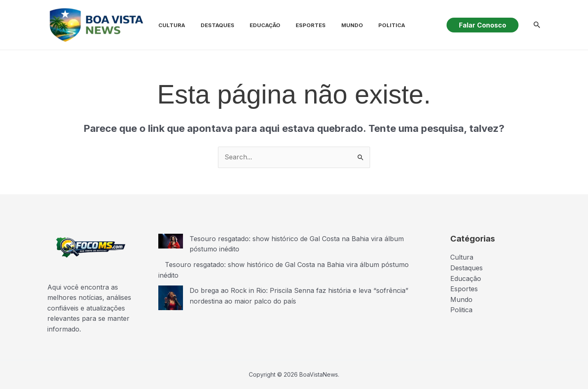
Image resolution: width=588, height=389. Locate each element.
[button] (483, 25)
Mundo (338, 25)
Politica (375, 25)
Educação (255, 25)
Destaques (210, 25)
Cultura (166, 25)
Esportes (299, 25)
